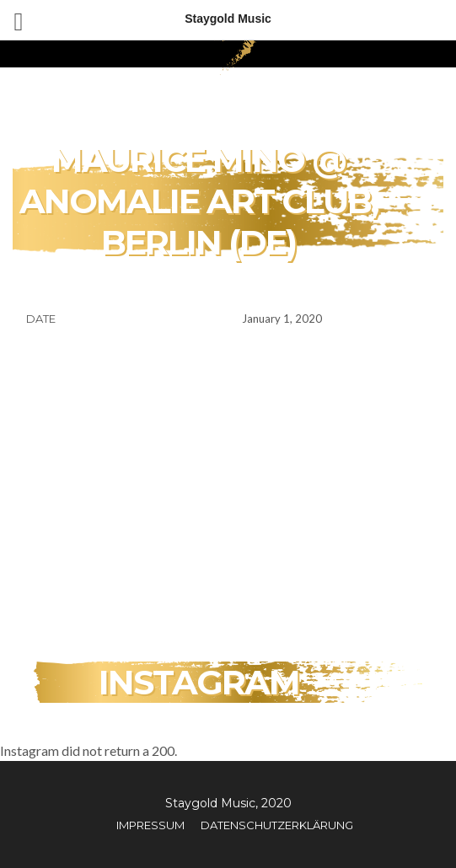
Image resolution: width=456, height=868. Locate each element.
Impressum (150, 825)
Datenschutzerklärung (277, 825)
